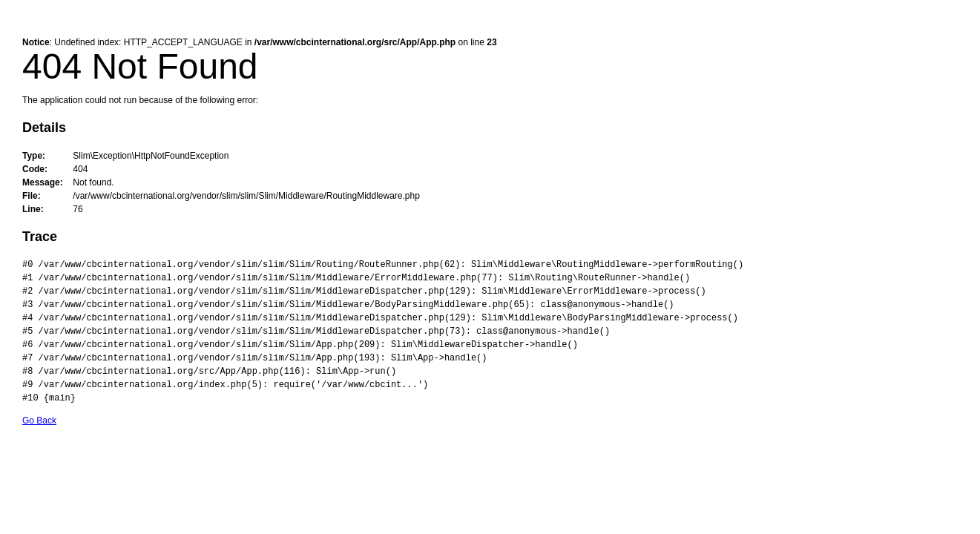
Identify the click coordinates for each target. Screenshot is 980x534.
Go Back (39, 421)
